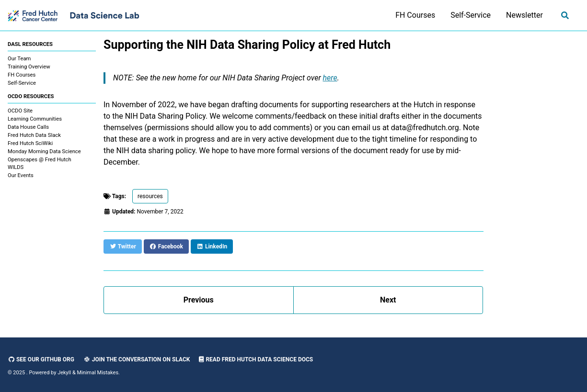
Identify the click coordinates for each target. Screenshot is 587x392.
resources (150, 196)
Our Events (21, 175)
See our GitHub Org (41, 359)
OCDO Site (20, 111)
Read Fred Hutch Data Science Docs (256, 359)
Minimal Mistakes (98, 373)
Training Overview (29, 67)
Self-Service (471, 15)
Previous (199, 300)
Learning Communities (35, 119)
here (330, 78)
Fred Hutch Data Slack (34, 135)
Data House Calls (28, 127)
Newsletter (524, 15)
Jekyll (64, 373)
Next (388, 300)
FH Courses (415, 15)
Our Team (19, 59)
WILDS (16, 167)
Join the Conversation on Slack (137, 359)
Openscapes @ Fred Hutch (40, 160)
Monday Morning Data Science (44, 151)
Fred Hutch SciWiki (30, 143)
